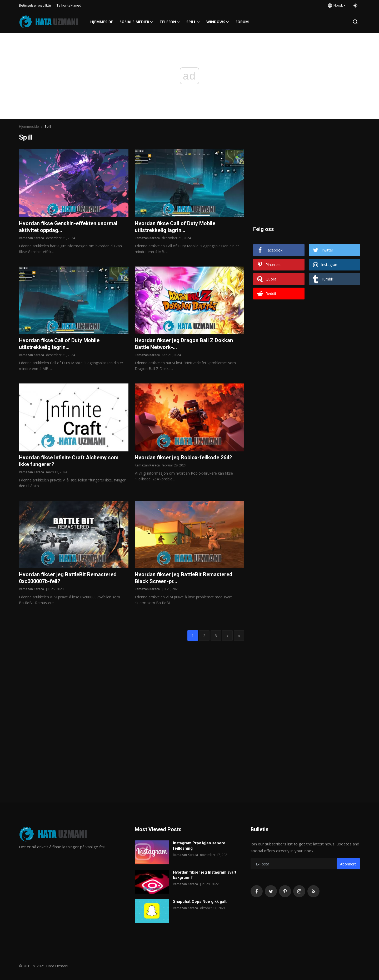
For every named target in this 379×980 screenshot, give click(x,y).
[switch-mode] (355, 6)
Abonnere (348, 864)
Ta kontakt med (69, 5)
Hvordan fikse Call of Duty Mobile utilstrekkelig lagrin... (175, 227)
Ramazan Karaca (31, 238)
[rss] (313, 891)
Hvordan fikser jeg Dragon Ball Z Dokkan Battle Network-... (184, 344)
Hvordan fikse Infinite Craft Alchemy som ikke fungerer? (69, 461)
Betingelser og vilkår (35, 5)
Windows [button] (218, 22)
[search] (355, 22)
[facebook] (257, 891)
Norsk (335, 5)
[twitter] (271, 891)
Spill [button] (193, 22)
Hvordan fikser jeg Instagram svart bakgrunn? (205, 875)
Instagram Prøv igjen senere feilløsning (199, 846)
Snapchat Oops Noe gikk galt (200, 902)
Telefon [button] (170, 22)
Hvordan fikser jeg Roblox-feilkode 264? (183, 457)
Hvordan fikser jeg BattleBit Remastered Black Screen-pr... (184, 578)
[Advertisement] (307, 182)
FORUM (242, 22)
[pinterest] (285, 891)
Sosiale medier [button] (136, 22)
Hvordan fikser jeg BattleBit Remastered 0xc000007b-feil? (68, 578)
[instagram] (299, 891)
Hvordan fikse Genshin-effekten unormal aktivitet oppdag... (68, 227)
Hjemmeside (102, 22)
